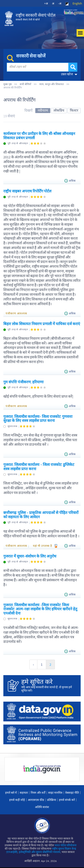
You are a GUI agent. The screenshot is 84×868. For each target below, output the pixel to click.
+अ (46, 3)
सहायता (24, 793)
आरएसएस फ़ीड (36, 800)
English (77, 3)
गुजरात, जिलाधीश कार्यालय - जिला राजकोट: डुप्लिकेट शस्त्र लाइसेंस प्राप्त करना (39, 467)
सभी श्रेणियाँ (25, 84)
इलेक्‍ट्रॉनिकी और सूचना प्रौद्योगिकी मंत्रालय (40, 852)
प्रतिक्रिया (52, 800)
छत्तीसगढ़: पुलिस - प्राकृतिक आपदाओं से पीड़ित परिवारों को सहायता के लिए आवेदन (41, 515)
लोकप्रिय (59, 110)
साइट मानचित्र (55, 793)
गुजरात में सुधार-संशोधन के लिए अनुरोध (30, 556)
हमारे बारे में (11, 793)
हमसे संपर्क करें (67, 800)
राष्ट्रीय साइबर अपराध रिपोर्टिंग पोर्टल (27, 191)
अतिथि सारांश (42, 807)
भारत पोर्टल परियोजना (65, 845)
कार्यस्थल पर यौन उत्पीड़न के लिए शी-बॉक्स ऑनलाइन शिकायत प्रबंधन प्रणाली (39, 136)
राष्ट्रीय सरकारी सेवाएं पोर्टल (36, 17)
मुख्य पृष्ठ (8, 84)
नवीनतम (43, 110)
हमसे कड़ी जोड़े (17, 800)
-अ (60, 3)
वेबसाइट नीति (72, 793)
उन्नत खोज (67, 74)
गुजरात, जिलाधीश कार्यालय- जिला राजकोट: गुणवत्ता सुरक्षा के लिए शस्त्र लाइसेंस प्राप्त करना (38, 419)
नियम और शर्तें (38, 793)
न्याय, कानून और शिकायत (52, 84)
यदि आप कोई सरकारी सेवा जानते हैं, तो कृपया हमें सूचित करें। (49, 685)
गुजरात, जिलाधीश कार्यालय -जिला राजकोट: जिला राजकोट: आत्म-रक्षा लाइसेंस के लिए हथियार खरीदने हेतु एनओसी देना (40, 609)
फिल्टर (74, 110)
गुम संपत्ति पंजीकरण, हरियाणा (23, 382)
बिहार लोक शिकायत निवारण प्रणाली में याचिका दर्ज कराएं (42, 324)
